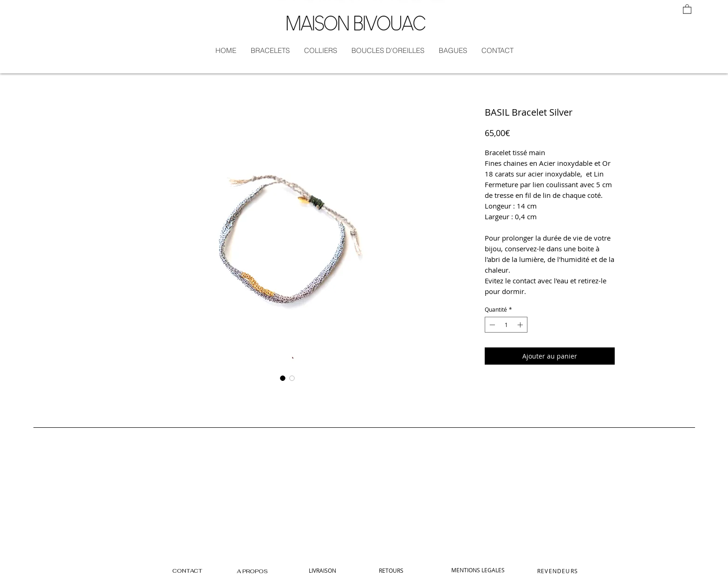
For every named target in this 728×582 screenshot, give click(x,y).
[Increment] (521, 325)
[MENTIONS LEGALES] (478, 570)
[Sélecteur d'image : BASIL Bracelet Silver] (283, 378)
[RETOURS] (391, 571)
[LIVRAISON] (322, 571)
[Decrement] (491, 325)
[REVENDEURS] (559, 571)
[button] (687, 9)
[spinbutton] (506, 325)
